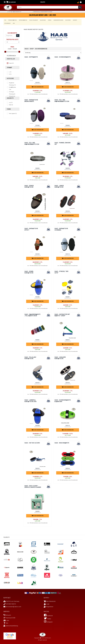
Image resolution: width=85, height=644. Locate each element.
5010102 (68, 382)
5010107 (37, 382)
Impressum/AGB (9, 617)
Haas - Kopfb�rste (31, 57)
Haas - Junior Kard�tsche (59, 186)
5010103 (37, 211)
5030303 (37, 168)
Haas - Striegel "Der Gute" (61, 272)
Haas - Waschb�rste (62, 442)
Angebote (73, 20)
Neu (5, 20)
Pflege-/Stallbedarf (33, 20)
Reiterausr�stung (22, 20)
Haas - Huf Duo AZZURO (32, 442)
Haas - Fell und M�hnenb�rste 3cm (32, 143)
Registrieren (48, 606)
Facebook (48, 615)
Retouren (7, 615)
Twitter (47, 618)
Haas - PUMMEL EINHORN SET (63, 143)
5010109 (37, 82)
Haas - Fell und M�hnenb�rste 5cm (62, 100)
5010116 (68, 82)
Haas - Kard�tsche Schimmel (61, 229)
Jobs (13, 23)
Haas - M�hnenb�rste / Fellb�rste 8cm (32, 314)
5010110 (68, 425)
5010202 (37, 296)
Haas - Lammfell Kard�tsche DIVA (31, 400)
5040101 (68, 339)
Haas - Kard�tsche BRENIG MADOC (31, 100)
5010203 (37, 125)
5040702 (68, 168)
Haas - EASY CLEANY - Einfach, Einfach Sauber (31, 487)
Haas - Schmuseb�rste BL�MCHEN (63, 400)
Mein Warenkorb (51, 601)
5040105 (37, 468)
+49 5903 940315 (10, 604)
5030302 (68, 125)
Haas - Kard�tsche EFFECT (31, 229)
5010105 (37, 254)
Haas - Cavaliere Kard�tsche (60, 357)
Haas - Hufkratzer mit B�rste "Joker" (62, 314)
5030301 (37, 339)
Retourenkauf (8, 23)
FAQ (6, 623)
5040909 (37, 511)
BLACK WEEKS (66, 20)
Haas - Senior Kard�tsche (29, 186)
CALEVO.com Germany (11, 601)
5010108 (37, 425)
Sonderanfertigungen (57, 20)
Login (47, 604)
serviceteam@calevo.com (12, 606)
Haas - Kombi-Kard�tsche (29, 272)
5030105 (68, 468)
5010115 (68, 254)
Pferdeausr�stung (12, 20)
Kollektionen (42, 20)
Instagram (48, 622)
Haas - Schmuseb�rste (63, 57)
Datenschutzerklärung (11, 625)
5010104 (68, 211)
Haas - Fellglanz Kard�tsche (30, 357)
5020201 (68, 296)
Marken (48, 20)
